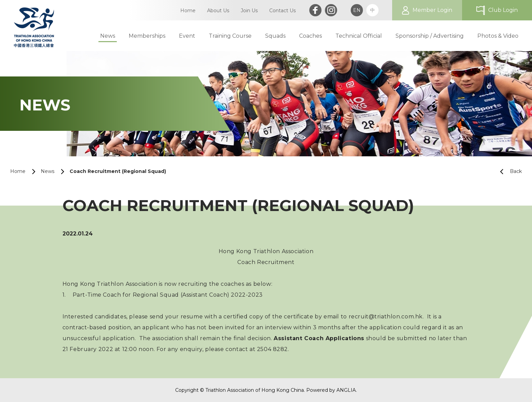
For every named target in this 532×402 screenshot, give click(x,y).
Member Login (432, 10)
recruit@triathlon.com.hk (386, 317)
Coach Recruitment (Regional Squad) (118, 171)
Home (18, 171)
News (48, 171)
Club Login (503, 10)
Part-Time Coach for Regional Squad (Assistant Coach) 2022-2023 (168, 295)
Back (508, 171)
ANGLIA (346, 390)
